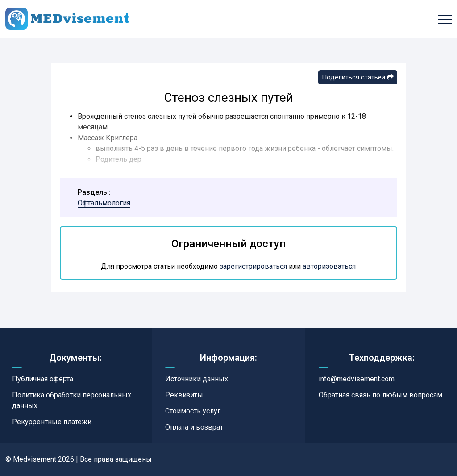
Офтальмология (104, 203)
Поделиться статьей (358, 77)
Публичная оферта (43, 379)
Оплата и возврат (194, 427)
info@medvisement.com (357, 379)
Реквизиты (184, 395)
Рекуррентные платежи (52, 422)
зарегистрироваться (253, 266)
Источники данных (197, 379)
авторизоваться (329, 266)
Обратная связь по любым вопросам (380, 395)
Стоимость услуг (193, 411)
